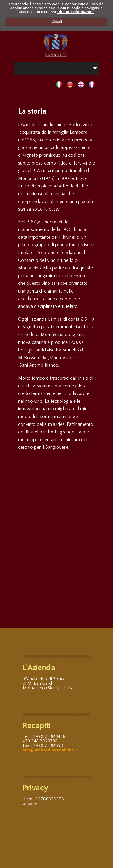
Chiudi (57, 21)
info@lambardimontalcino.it (50, 750)
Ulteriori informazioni (76, 12)
